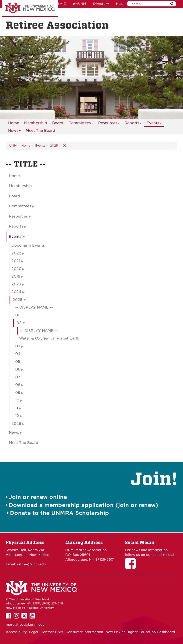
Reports (133, 124)
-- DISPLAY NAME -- (34, 307)
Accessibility (16, 632)
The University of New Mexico (30, 8)
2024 (16, 292)
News (14, 131)
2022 (16, 253)
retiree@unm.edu (31, 564)
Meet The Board (41, 131)
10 (17, 400)
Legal (34, 632)
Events (154, 124)
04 (18, 354)
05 (18, 362)
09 (18, 393)
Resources (109, 124)
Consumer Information (84, 632)
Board (58, 123)
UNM (13, 145)
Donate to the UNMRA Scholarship (59, 513)
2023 (16, 284)
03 (18, 346)
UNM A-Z (58, 4)
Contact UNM (52, 632)
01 (17, 315)
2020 (16, 269)
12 (17, 416)
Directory (101, 4)
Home (14, 123)
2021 (16, 261)
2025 (54, 145)
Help (120, 4)
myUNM (80, 4)
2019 (16, 276)
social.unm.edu (32, 624)
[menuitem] (14, 123)
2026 (16, 424)
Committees (81, 124)
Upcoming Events (28, 245)
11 (17, 408)
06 (18, 369)
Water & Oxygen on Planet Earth (49, 338)
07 (18, 377)
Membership (36, 123)
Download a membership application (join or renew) (84, 505)
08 (18, 385)
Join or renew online (38, 497)
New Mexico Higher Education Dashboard (140, 632)
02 (65, 145)
